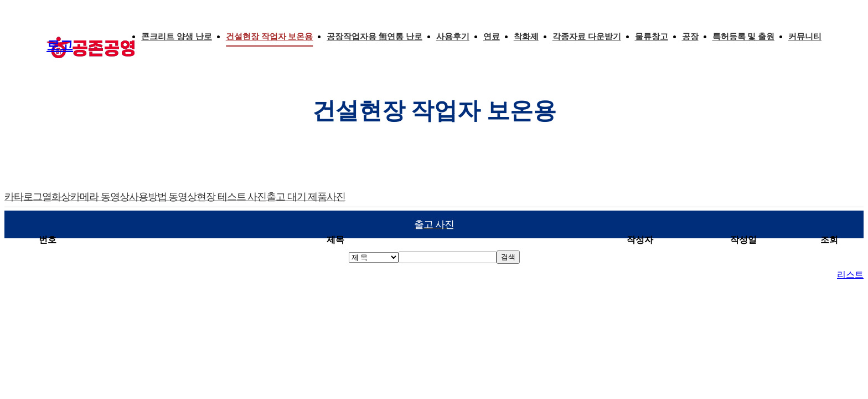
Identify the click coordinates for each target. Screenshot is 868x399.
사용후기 (453, 37)
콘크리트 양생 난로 (177, 37)
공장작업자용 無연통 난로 (374, 37)
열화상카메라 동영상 (86, 197)
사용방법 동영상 (163, 197)
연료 (492, 37)
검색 (508, 257)
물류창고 (652, 37)
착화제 (526, 37)
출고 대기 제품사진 (306, 197)
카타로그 (23, 197)
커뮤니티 (805, 37)
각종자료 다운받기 (587, 37)
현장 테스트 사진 (231, 197)
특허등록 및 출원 (744, 37)
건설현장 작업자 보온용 (270, 37)
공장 (690, 37)
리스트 (850, 275)
